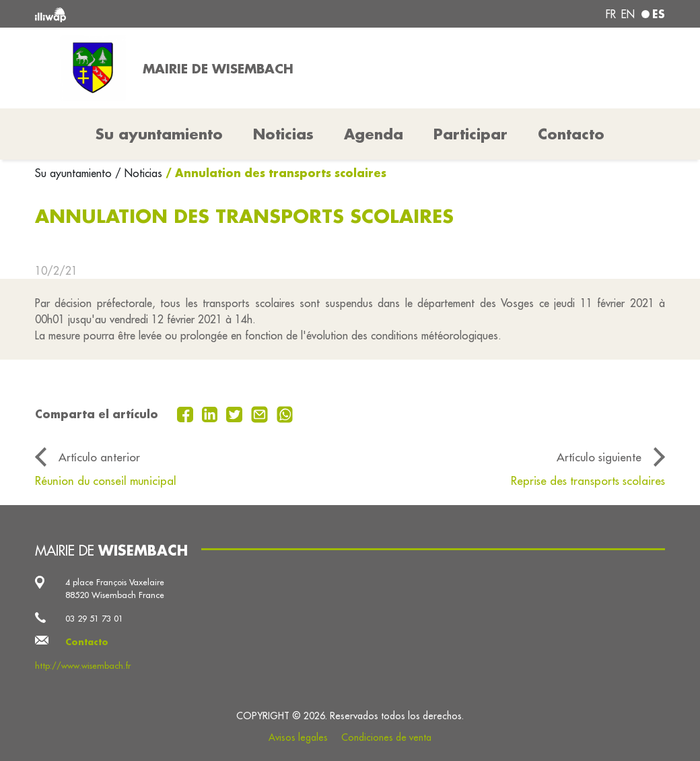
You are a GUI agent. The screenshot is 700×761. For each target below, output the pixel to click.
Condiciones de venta (386, 737)
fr (611, 14)
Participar (470, 134)
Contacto (571, 134)
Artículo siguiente (599, 457)
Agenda (374, 134)
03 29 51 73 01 (94, 618)
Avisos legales (298, 737)
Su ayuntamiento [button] (159, 134)
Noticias (283, 134)
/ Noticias (139, 173)
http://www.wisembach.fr (83, 665)
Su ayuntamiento (75, 173)
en (628, 14)
